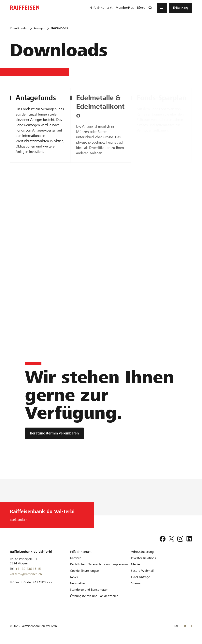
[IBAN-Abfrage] (140, 577)
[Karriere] (76, 558)
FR (184, 626)
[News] (74, 577)
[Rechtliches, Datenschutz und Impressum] (99, 564)
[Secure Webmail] (142, 571)
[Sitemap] (137, 583)
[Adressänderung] (142, 552)
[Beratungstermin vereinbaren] (54, 433)
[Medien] (136, 564)
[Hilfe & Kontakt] (81, 552)
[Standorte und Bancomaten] (89, 590)
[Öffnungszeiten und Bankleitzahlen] (94, 596)
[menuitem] (101, 8)
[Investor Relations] (143, 558)
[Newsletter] (78, 583)
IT (191, 626)
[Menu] (162, 8)
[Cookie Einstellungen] (85, 571)
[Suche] (150, 8)
